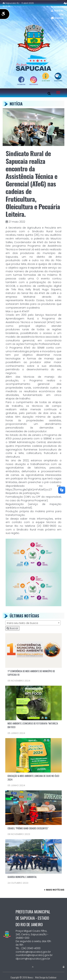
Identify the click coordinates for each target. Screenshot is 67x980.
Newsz (31, 977)
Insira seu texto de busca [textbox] (22, 623)
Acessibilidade (59, 7)
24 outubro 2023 (18, 883)
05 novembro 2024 (19, 681)
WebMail (59, 18)
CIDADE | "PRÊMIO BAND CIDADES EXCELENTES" (28, 828)
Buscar (12, 628)
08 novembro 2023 (19, 834)
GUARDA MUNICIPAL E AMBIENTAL (22, 877)
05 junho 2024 (16, 733)
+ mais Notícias (54, 890)
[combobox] (33, 623)
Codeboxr (52, 977)
